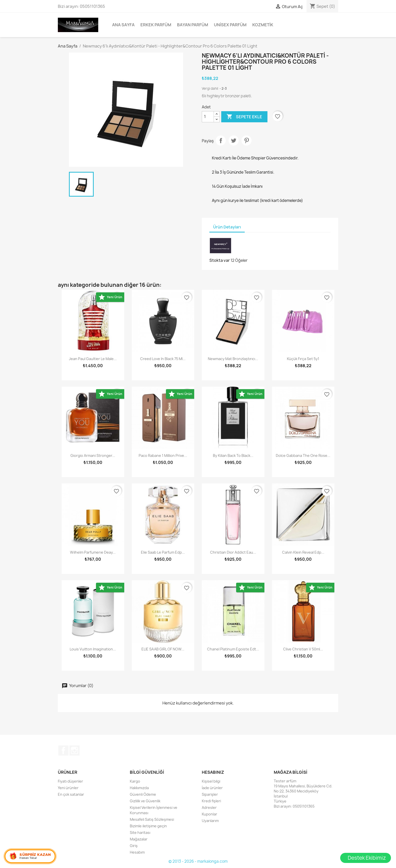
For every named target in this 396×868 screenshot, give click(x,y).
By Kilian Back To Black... (233, 455)
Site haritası (140, 832)
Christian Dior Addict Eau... (233, 552)
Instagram (75, 750)
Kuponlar (209, 814)
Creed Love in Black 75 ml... (163, 359)
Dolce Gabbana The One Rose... (303, 455)
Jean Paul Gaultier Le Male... (93, 359)
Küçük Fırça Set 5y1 (303, 359)
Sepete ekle (244, 117)
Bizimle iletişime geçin (148, 826)
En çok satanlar (71, 794)
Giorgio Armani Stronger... (93, 455)
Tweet (234, 140)
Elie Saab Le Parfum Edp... (163, 552)
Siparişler (210, 794)
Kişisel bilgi (211, 781)
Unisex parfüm (230, 25)
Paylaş (221, 140)
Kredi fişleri (211, 801)
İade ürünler (212, 788)
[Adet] (208, 117)
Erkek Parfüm (156, 25)
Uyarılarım (210, 821)
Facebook (63, 750)
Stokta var (220, 260)
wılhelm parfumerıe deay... (93, 552)
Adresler (209, 807)
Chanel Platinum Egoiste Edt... (233, 649)
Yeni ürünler (68, 788)
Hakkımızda (139, 788)
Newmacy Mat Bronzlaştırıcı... (233, 359)
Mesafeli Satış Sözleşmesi (152, 819)
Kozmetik (263, 25)
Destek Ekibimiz (367, 858)
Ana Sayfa (123, 25)
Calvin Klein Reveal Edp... (303, 552)
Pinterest (246, 140)
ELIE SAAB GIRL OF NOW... (163, 649)
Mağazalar (139, 839)
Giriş (134, 846)
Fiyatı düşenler (70, 781)
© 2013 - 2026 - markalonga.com (198, 861)
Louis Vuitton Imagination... (93, 649)
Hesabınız (213, 772)
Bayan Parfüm (193, 25)
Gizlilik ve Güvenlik (145, 801)
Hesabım (137, 852)
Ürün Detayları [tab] (227, 227)
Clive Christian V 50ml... (303, 649)
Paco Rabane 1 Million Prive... (163, 455)
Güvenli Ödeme (143, 794)
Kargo (135, 781)
